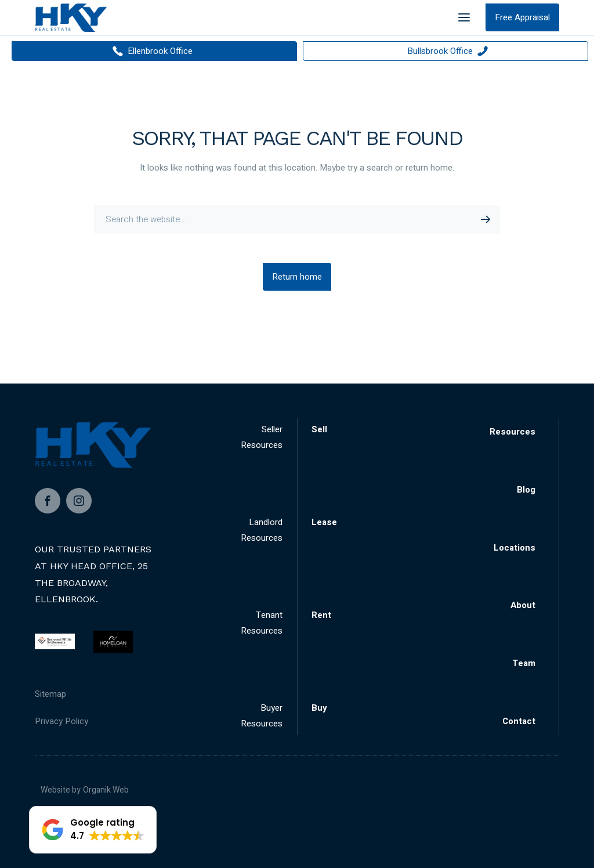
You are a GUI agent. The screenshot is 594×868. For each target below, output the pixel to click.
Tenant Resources (262, 623)
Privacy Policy (61, 721)
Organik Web (106, 790)
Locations (515, 548)
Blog (526, 490)
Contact (519, 721)
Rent (321, 615)
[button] (93, 830)
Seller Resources (262, 437)
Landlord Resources (262, 530)
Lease (324, 522)
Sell (319, 429)
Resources (512, 432)
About (523, 605)
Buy (319, 708)
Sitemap (50, 694)
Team (524, 663)
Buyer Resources (262, 716)
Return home (297, 277)
